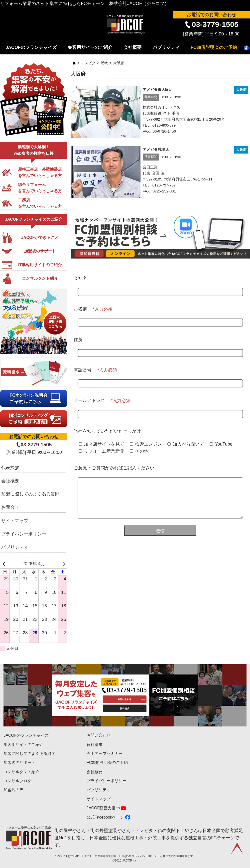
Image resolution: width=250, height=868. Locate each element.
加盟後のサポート (19, 763)
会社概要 (132, 47)
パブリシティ (166, 47)
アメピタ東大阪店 (158, 89)
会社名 (80, 278)
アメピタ (88, 63)
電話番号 (83, 370)
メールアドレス (89, 400)
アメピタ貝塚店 (156, 149)
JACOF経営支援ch (103, 808)
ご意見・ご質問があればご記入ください (114, 468)
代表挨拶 (10, 468)
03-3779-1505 (215, 24)
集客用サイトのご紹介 (90, 47)
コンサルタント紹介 (21, 772)
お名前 (80, 309)
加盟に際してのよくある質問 (30, 494)
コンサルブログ (17, 781)
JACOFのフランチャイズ (31, 47)
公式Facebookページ (105, 817)
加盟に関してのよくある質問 (29, 754)
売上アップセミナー (105, 754)
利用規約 (168, 856)
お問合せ (10, 507)
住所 (78, 340)
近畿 (104, 63)
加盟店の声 (13, 790)
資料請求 (95, 745)
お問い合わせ (99, 735)
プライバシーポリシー (24, 534)
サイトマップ (15, 521)
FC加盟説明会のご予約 (214, 47)
